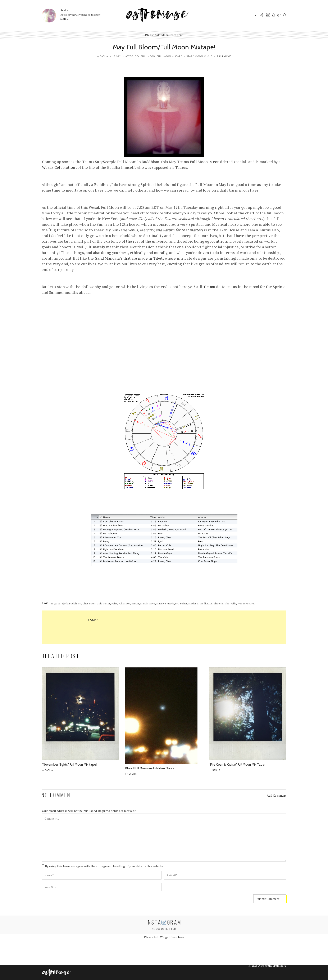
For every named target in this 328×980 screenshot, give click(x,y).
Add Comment (277, 795)
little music (210, 287)
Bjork (65, 603)
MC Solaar (181, 603)
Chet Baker (89, 603)
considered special (229, 162)
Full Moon (148, 56)
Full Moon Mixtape (169, 56)
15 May (117, 56)
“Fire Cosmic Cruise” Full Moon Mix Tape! (237, 765)
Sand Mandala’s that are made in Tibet (129, 258)
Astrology (133, 56)
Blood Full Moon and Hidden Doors (150, 768)
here (180, 35)
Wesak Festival (246, 603)
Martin (135, 603)
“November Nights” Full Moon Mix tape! (69, 765)
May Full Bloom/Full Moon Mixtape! (164, 47)
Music (208, 56)
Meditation (206, 603)
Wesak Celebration (59, 167)
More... (65, 19)
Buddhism (75, 603)
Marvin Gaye (148, 603)
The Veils (231, 603)
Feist (114, 603)
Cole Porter (103, 603)
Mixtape (189, 56)
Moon (199, 56)
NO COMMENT (58, 796)
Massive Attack (165, 603)
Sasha (64, 10)
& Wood (56, 603)
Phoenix (219, 603)
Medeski (193, 603)
